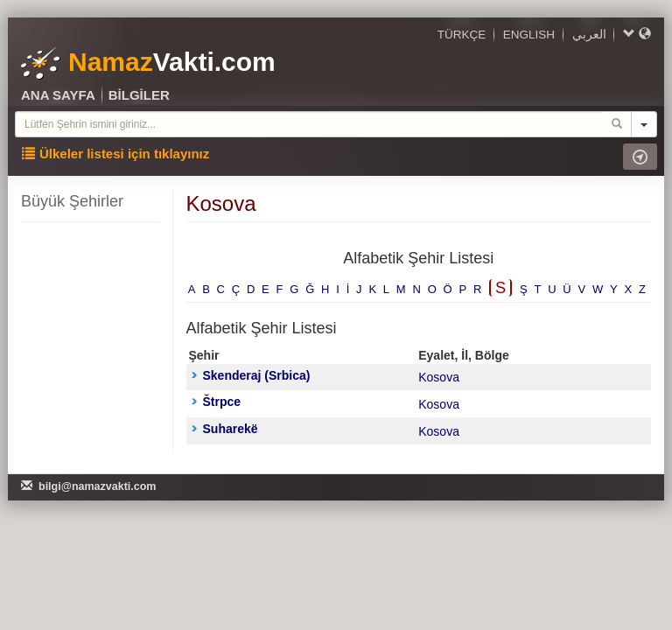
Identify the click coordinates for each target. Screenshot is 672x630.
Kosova (439, 377)
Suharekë (225, 429)
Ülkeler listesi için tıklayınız (115, 154)
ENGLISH (529, 35)
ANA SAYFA (58, 95)
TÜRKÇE (462, 35)
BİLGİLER (139, 95)
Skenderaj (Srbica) (251, 375)
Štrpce (217, 402)
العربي (589, 35)
